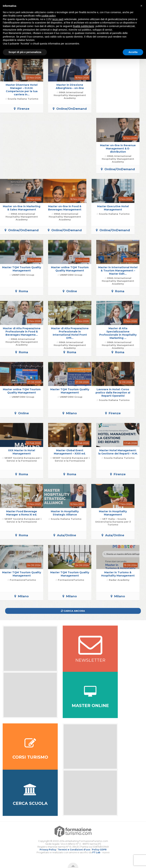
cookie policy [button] (48, 16)
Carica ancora (73, 611)
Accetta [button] (133, 52)
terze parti (58, 19)
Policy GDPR (99, 850)
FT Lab (96, 852)
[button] (141, 6)
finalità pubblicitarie (84, 26)
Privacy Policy (48, 850)
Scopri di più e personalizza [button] (25, 52)
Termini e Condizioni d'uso (74, 850)
